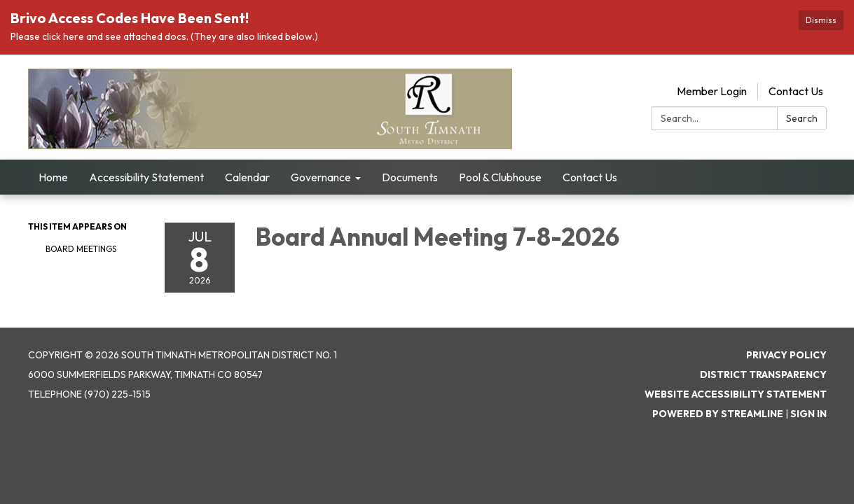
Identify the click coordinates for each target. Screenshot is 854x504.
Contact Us (796, 91)
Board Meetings (81, 249)
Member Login (712, 91)
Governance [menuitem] (321, 177)
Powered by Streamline (718, 414)
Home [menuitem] (53, 177)
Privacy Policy (786, 355)
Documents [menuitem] (410, 177)
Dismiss (821, 20)
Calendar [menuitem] (247, 177)
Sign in (808, 414)
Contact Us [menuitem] (590, 177)
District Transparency (763, 374)
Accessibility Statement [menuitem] (146, 177)
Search (802, 118)
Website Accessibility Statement (736, 394)
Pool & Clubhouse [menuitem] (500, 177)
